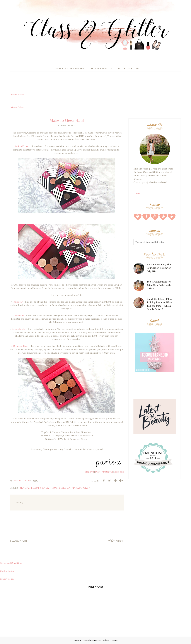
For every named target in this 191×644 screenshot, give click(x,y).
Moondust (20, 315)
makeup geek (81, 488)
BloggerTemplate (111, 640)
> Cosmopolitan (19, 346)
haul (54, 488)
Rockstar (18, 302)
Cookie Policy (17, 94)
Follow (137, 193)
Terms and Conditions (11, 563)
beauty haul (40, 488)
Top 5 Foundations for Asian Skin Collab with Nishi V (159, 285)
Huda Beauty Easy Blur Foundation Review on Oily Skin (159, 268)
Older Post (114, 541)
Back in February (23, 146)
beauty (24, 488)
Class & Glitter (88, 640)
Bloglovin (90, 472)
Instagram (108, 472)
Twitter (99, 472)
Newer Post (20, 541)
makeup (65, 488)
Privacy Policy (17, 107)
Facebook (119, 472)
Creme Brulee (19, 329)
